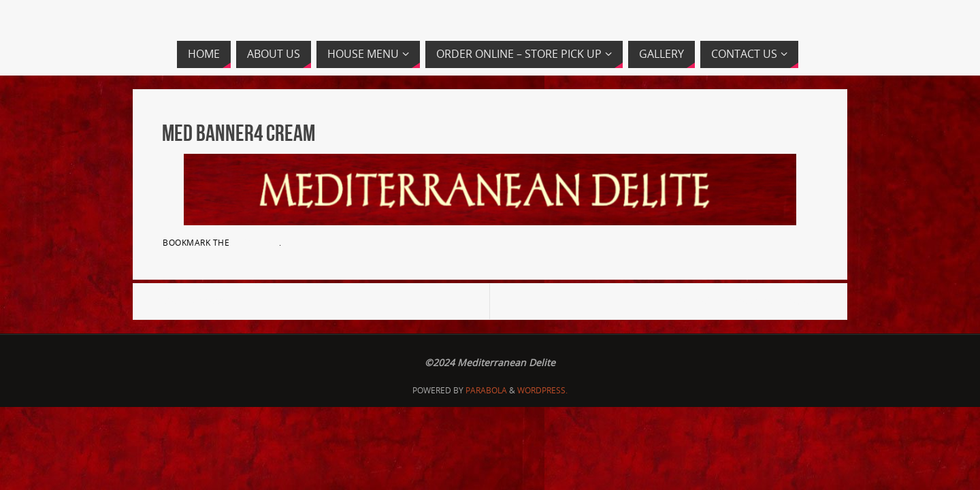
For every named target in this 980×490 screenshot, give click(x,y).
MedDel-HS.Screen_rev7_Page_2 (746, 301)
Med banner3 (193, 301)
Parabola (486, 390)
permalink (256, 242)
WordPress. (542, 390)
